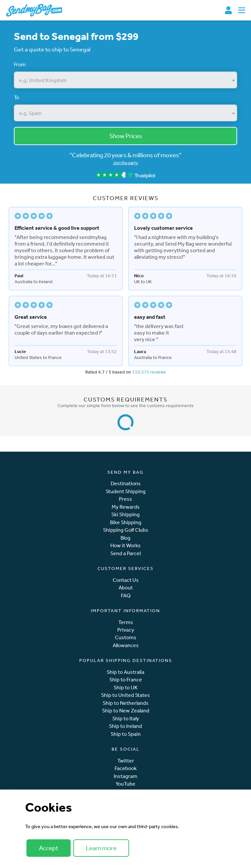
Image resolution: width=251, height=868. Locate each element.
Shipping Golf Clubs (126, 530)
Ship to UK (126, 688)
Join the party (126, 163)
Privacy (126, 630)
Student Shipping (126, 491)
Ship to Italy (126, 718)
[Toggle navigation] (242, 10)
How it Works (126, 545)
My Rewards (126, 507)
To (17, 97)
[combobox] (126, 80)
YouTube (126, 784)
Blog (126, 538)
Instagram (126, 776)
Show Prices (126, 136)
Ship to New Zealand (126, 711)
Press (126, 499)
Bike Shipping (126, 522)
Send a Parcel (126, 553)
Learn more (101, 848)
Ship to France (126, 680)
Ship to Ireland (126, 726)
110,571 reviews (149, 372)
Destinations (126, 483)
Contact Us (126, 580)
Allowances (126, 645)
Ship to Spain (126, 734)
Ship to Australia (126, 672)
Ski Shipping (126, 514)
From (20, 64)
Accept (49, 848)
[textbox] (126, 80)
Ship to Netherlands (126, 703)
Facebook (126, 768)
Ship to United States (126, 695)
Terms (126, 622)
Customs (126, 637)
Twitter (126, 761)
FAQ (126, 596)
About (126, 588)
